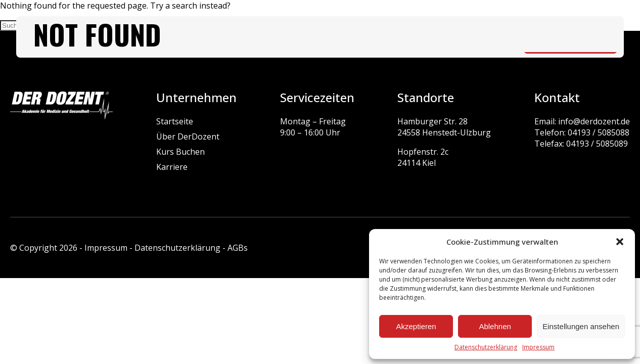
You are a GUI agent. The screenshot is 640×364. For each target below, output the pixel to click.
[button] (620, 242)
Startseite (175, 121)
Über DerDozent (188, 136)
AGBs (238, 248)
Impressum (538, 347)
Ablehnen (495, 326)
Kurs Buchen (180, 152)
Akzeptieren (416, 326)
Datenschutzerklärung (486, 347)
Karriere (172, 167)
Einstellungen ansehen (581, 326)
